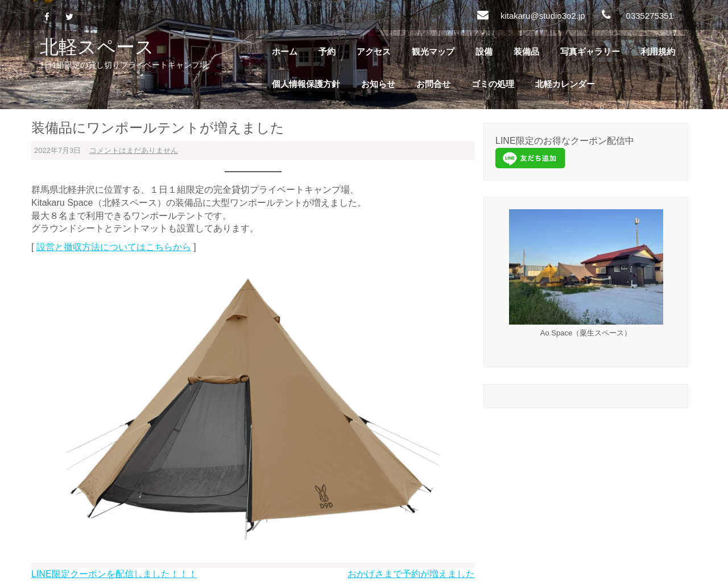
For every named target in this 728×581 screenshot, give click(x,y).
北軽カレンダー (565, 84)
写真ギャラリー (590, 52)
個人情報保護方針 (306, 84)
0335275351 (650, 16)
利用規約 (658, 52)
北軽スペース (97, 46)
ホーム (285, 52)
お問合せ (433, 84)
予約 (327, 52)
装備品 (526, 52)
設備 (484, 52)
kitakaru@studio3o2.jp (543, 16)
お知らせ (378, 84)
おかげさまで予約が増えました (411, 574)
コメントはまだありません (134, 150)
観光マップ (433, 52)
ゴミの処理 (493, 84)
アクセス (374, 52)
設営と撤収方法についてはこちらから (114, 247)
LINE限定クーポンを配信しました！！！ (114, 574)
